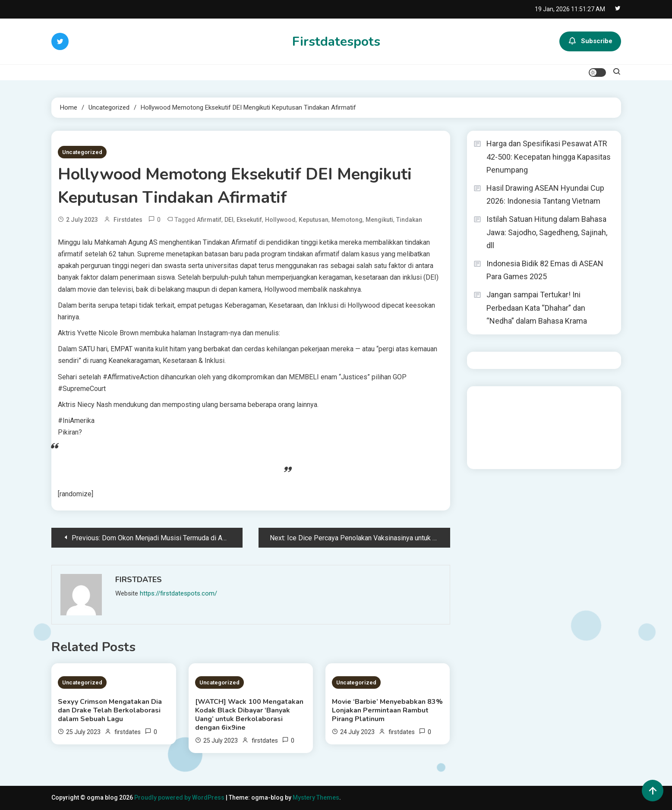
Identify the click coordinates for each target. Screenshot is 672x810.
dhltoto (484, 398)
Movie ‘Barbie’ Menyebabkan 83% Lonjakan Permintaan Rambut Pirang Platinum (387, 710)
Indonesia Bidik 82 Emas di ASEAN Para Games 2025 (545, 270)
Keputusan (314, 220)
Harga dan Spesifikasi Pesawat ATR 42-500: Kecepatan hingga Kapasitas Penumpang (549, 157)
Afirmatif (209, 220)
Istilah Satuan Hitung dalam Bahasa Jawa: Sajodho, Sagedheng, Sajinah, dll (547, 232)
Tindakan (409, 220)
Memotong (347, 220)
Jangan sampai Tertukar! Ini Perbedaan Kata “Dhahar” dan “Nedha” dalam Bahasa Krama (537, 308)
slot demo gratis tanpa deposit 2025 (544, 410)
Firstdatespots (336, 42)
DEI (229, 220)
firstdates (128, 220)
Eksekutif (249, 220)
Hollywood (280, 220)
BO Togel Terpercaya (525, 398)
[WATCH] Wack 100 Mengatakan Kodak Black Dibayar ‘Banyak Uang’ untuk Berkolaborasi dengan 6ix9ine (249, 715)
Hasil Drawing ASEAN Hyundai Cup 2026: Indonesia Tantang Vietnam (545, 195)
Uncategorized (82, 152)
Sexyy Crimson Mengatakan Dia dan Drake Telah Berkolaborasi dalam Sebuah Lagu (110, 710)
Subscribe (590, 41)
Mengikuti (379, 220)
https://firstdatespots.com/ (178, 593)
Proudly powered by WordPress (180, 797)
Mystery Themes (316, 797)
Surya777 (487, 457)
